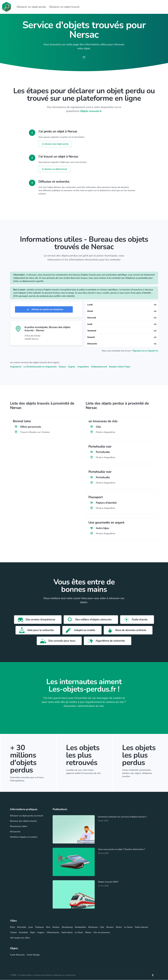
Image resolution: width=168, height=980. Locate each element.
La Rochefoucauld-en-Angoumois (40, 367)
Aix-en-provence (102, 933)
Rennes (110, 927)
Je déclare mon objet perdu (55, 144)
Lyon (31, 927)
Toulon (13, 933)
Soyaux (62, 367)
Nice (48, 927)
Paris (13, 927)
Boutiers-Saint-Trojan (120, 367)
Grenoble (23, 933)
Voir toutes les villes (20, 938)
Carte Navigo (33, 955)
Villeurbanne (53, 933)
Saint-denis (67, 933)
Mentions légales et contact (24, 837)
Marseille (22, 927)
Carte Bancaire (17, 955)
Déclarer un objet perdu (31, 7)
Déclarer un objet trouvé (64, 7)
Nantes (56, 927)
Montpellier (80, 927)
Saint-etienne (141, 927)
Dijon (33, 933)
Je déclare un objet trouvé (54, 169)
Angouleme (16, 367)
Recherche (15, 832)
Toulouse (39, 927)
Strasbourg (67, 927)
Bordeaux (93, 927)
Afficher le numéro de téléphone (44, 310)
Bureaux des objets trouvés (23, 821)
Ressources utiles (19, 826)
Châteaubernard (99, 367)
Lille (102, 927)
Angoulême (83, 367)
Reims (119, 927)
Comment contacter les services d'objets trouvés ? (122, 817)
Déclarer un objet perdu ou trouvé (27, 816)
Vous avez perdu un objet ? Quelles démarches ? (121, 849)
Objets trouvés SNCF (108, 882)
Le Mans (79, 933)
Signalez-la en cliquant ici (145, 351)
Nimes (88, 933)
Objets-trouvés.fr (91, 111)
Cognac (72, 367)
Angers (41, 933)
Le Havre (128, 927)
